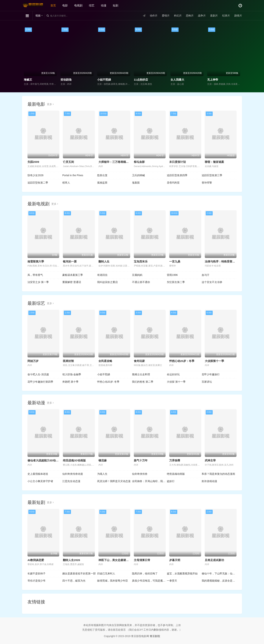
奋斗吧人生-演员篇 (38, 374)
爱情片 (166, 16)
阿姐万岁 (33, 361)
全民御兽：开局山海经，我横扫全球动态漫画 (149, 481)
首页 (53, 5)
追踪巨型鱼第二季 (38, 183)
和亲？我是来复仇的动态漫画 (218, 474)
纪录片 (226, 16)
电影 (65, 5)
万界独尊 (175, 460)
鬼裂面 (136, 183)
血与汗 (206, 275)
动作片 (154, 16)
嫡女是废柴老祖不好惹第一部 (79, 573)
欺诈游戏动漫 (209, 481)
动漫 (104, 5)
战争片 (202, 16)
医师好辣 (68, 361)
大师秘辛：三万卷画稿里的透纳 (118, 162)
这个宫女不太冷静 (212, 282)
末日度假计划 (177, 162)
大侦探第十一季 (214, 361)
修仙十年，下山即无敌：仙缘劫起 (219, 573)
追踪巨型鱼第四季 (177, 175)
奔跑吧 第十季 (70, 382)
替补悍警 (207, 183)
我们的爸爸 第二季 (143, 382)
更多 (50, 104)
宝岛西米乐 (141, 261)
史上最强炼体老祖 (38, 474)
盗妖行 (171, 481)
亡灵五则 (68, 162)
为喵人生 (102, 474)
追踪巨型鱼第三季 (212, 175)
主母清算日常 (142, 560)
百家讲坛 (207, 382)
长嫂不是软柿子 (36, 573)
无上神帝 (213, 80)
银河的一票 (70, 261)
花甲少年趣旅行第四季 (40, 382)
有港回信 (102, 275)
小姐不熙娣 (104, 80)
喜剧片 (214, 16)
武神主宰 (210, 460)
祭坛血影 (139, 162)
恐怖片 (190, 16)
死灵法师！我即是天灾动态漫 (114, 481)
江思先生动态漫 (71, 481)
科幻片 (178, 16)
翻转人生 (104, 261)
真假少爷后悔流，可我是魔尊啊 (149, 581)
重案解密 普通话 (72, 282)
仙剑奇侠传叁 (140, 474)
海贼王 (28, 80)
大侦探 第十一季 (176, 382)
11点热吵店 (141, 80)
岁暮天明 (175, 560)
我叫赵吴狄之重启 (107, 282)
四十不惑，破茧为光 (74, 581)
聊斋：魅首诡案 (214, 162)
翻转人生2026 (71, 560)
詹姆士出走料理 (141, 374)
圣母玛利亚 (173, 183)
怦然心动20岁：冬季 (182, 361)
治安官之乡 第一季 (38, 282)
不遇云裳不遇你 (141, 282)
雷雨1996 (172, 275)
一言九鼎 (175, 261)
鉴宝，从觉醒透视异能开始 (182, 573)
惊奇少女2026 (35, 175)
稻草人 (66, 183)
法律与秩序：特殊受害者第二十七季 (227, 261)
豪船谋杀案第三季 (73, 275)
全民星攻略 (105, 361)
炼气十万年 (141, 460)
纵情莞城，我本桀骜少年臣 (113, 581)
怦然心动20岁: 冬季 (108, 382)
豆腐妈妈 (137, 275)
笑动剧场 (66, 80)
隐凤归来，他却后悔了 (145, 573)
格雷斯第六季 (36, 261)
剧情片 (238, 16)
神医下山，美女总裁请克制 (115, 560)
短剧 (115, 5)
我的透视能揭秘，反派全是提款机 (219, 581)
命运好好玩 (173, 374)
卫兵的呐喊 (138, 175)
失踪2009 (33, 162)
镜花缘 (103, 460)
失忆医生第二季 (176, 282)
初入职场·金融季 (72, 374)
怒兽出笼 (102, 175)
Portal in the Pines (73, 175)
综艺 (92, 5)
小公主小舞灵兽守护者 (40, 481)
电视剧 (78, 5)
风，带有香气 (35, 275)
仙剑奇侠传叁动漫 (73, 474)
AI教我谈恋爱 (36, 560)
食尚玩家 (139, 361)
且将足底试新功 (214, 560)
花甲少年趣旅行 (211, 374)
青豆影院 (155, 636)
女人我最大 (177, 80)
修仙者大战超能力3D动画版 (44, 460)
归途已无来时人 (106, 573)
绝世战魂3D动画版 (74, 460)
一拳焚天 (172, 581)
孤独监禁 (102, 183)
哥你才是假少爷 (36, 581)
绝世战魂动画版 (176, 474)
